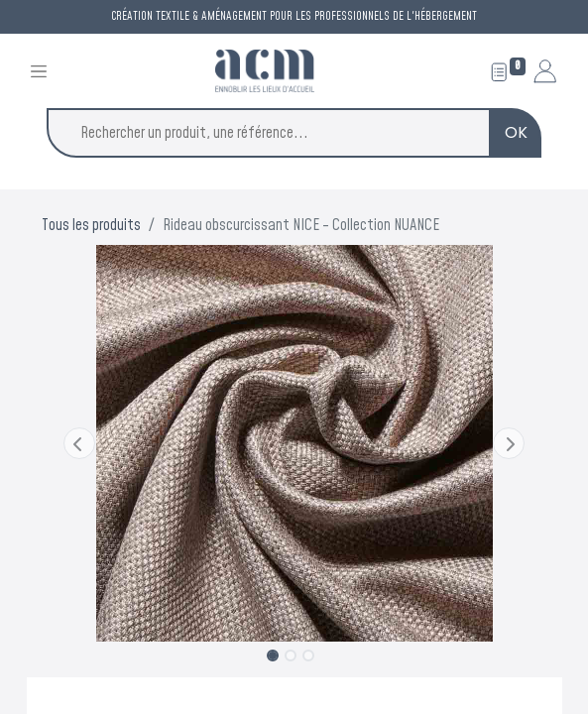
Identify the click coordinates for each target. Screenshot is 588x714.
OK (516, 132)
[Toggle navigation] (39, 71)
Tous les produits (91, 225)
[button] (80, 443)
